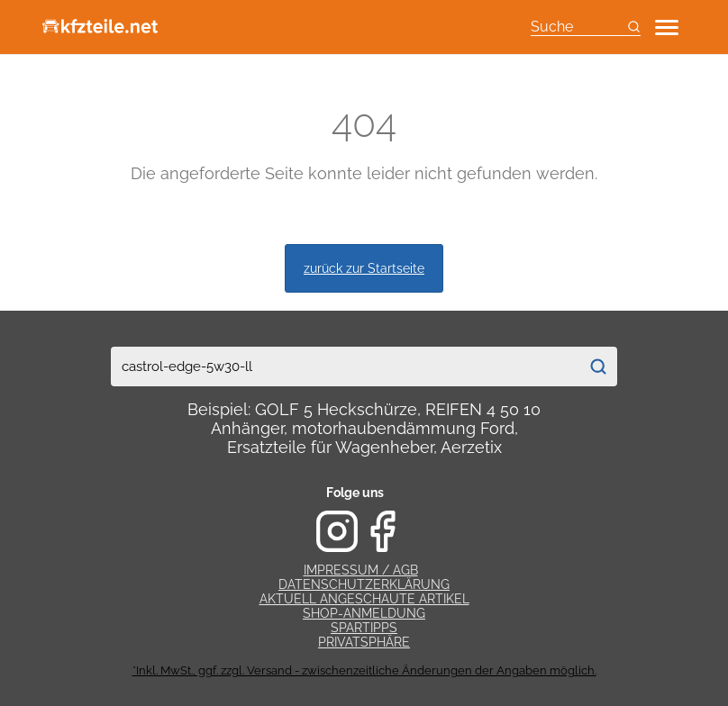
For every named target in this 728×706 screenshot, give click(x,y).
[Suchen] (598, 367)
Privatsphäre (364, 642)
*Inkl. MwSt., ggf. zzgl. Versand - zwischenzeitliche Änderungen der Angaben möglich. (364, 670)
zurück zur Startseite (364, 268)
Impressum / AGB (361, 570)
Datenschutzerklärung (364, 584)
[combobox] (345, 367)
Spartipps (364, 628)
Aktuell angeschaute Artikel (364, 599)
